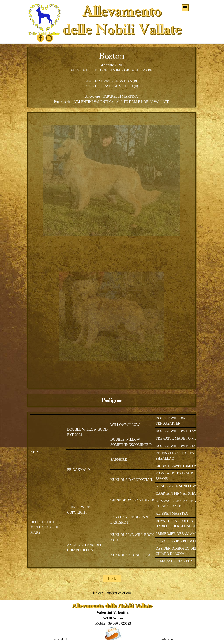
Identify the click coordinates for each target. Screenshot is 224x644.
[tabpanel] (111, 77)
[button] (113, 623)
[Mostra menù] (185, 8)
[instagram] (49, 38)
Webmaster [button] (167, 639)
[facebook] (40, 38)
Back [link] (112, 578)
